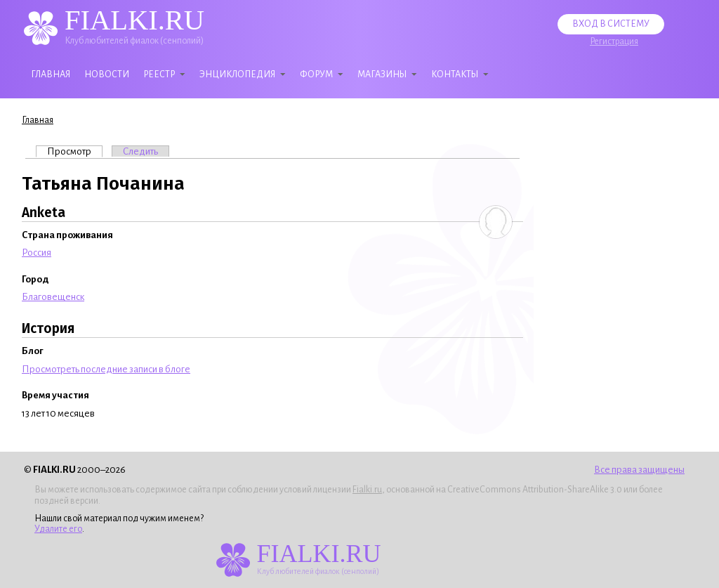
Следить (140, 151)
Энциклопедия (237, 74)
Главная (51, 74)
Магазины (382, 74)
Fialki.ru (367, 490)
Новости (107, 74)
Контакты (455, 74)
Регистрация (614, 41)
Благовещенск (53, 297)
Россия (37, 253)
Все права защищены (639, 470)
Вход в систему (611, 24)
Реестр (159, 74)
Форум (316, 74)
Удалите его (58, 529)
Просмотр (75, 151)
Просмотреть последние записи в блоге (106, 369)
